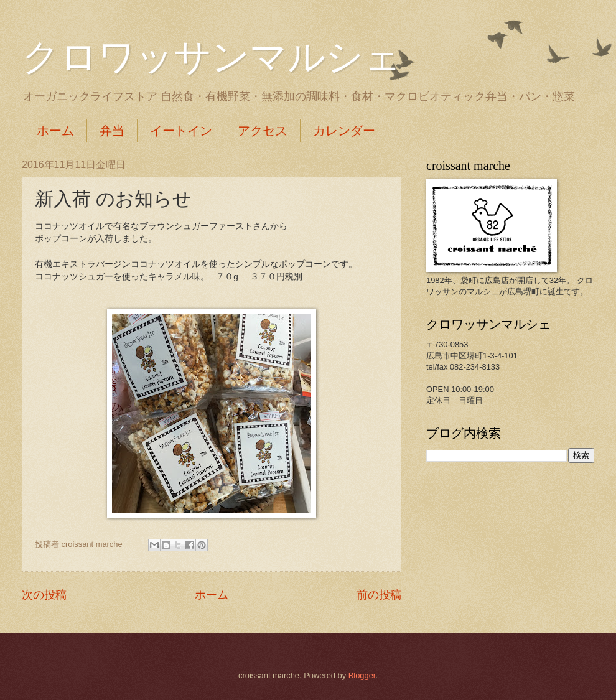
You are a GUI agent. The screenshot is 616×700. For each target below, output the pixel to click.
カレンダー (344, 131)
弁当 (112, 131)
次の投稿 (44, 595)
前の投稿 (379, 595)
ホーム (55, 131)
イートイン (181, 131)
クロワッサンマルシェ (212, 57)
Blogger (362, 675)
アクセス (263, 131)
